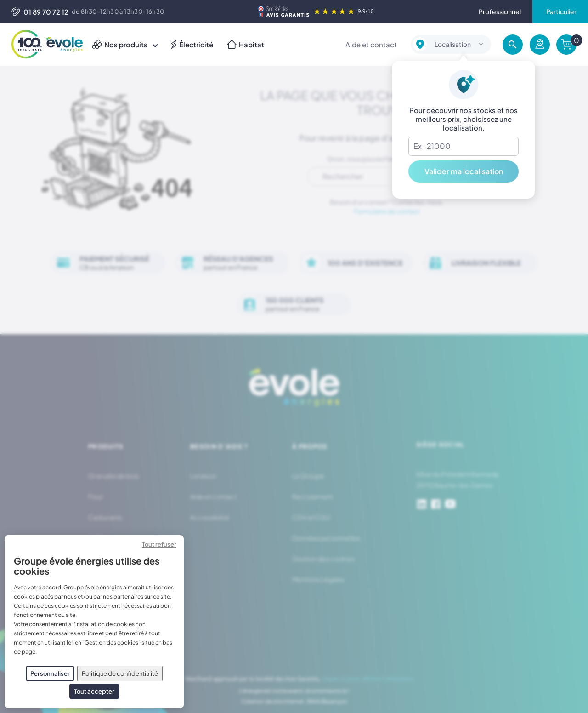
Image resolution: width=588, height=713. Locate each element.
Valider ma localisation (464, 171)
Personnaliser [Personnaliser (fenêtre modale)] (50, 673)
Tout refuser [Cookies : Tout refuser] (159, 544)
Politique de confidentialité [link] (120, 673)
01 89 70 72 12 (40, 12)
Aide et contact (371, 44)
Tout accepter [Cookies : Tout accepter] (94, 691)
